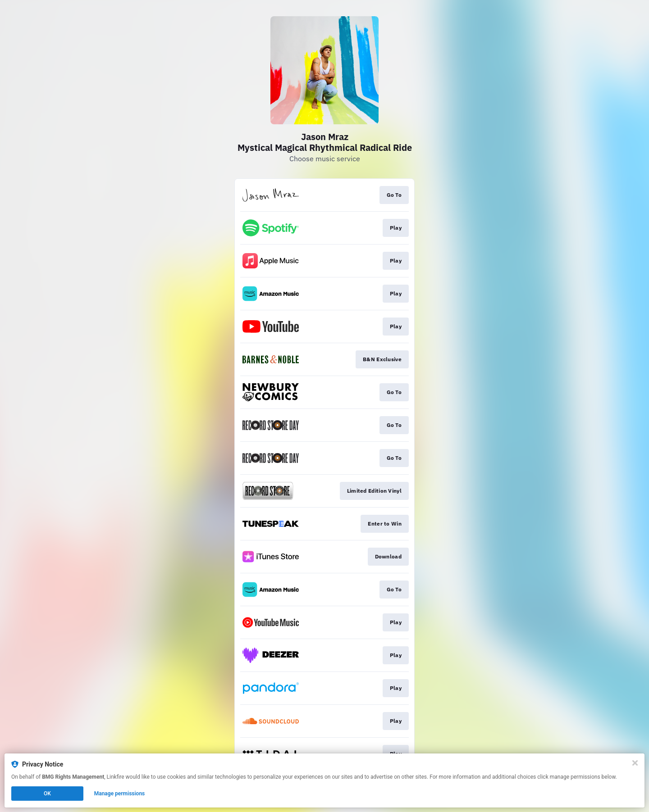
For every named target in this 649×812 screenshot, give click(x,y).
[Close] (635, 763)
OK (47, 794)
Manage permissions (120, 794)
